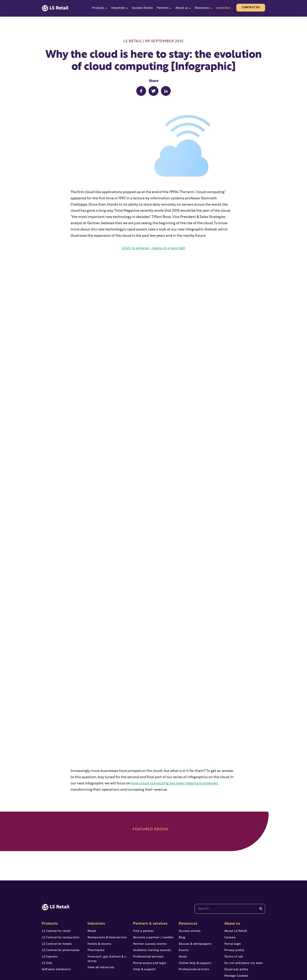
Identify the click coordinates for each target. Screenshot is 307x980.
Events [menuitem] (183, 916)
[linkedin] (261, 964)
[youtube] (220, 964)
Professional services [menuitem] (148, 923)
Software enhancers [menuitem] (56, 938)
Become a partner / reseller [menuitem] (152, 901)
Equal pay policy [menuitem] (236, 938)
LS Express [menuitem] (49, 923)
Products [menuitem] (50, 886)
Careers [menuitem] (230, 901)
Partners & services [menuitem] (150, 886)
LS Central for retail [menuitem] (55, 894)
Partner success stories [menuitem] (149, 909)
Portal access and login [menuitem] (149, 930)
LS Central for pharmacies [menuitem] (60, 916)
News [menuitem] (183, 923)
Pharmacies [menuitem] (96, 916)
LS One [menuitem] (47, 930)
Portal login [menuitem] (232, 909)
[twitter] (234, 964)
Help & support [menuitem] (144, 938)
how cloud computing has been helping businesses (173, 747)
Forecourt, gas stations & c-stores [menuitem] (106, 925)
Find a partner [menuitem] (143, 894)
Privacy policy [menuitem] (234, 916)
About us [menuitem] (232, 886)
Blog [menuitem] (182, 901)
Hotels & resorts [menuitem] (99, 909)
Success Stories (142, 8)
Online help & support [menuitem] (194, 930)
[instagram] (247, 964)
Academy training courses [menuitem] (151, 916)
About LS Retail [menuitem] (235, 894)
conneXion (223, 8)
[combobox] (230, 872)
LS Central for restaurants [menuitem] (60, 901)
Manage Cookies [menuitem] (236, 945)
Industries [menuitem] (96, 886)
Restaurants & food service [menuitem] (106, 901)
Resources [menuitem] (188, 886)
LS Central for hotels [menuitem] (56, 909)
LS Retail (133, 41)
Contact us (251, 8)
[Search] (261, 872)
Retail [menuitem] (92, 894)
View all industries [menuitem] (100, 935)
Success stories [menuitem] (189, 894)
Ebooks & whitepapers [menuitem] (194, 909)
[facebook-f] (206, 964)
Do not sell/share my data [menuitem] (242, 930)
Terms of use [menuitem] (233, 923)
